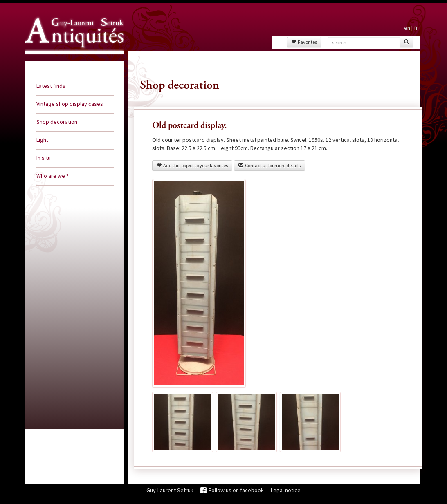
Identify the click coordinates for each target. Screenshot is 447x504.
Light (42, 140)
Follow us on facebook (237, 490)
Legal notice (286, 490)
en (407, 28)
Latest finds (51, 86)
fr (416, 28)
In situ (44, 158)
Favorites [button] (304, 42)
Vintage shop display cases (70, 104)
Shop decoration (57, 122)
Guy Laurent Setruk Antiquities (72, 61)
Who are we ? (53, 176)
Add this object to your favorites (192, 165)
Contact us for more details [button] (270, 165)
